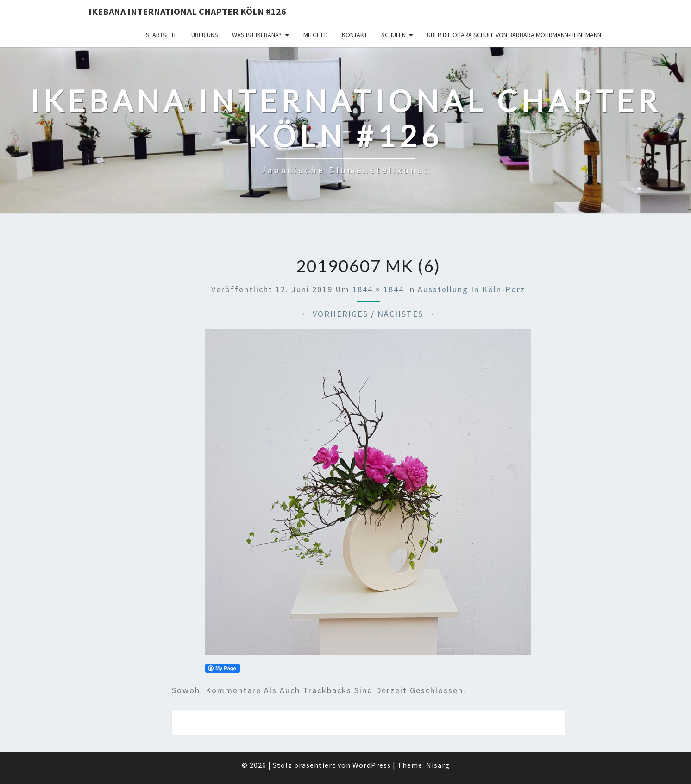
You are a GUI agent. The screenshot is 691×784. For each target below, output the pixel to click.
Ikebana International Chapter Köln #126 (187, 11)
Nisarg (438, 765)
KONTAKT (355, 35)
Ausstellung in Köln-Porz (471, 289)
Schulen (393, 35)
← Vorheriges (334, 314)
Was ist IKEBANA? (257, 35)
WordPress (372, 765)
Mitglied (316, 35)
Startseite (162, 35)
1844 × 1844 (378, 289)
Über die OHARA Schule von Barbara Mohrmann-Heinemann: (515, 35)
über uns (205, 35)
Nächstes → (406, 314)
